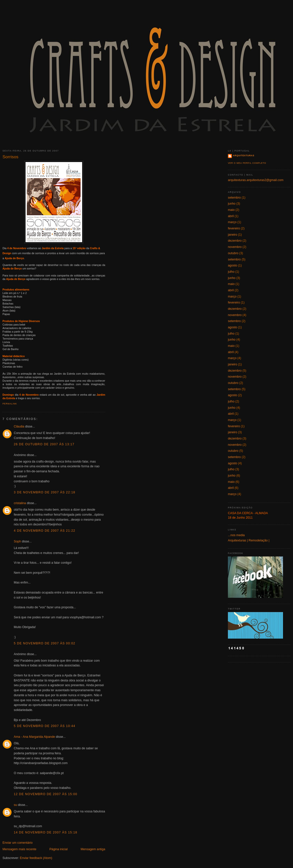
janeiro (233, 235)
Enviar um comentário (18, 843)
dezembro (235, 241)
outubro (233, 253)
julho (231, 272)
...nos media (236, 535)
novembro (235, 247)
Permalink (10, 404)
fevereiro (234, 228)
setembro (234, 198)
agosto (233, 265)
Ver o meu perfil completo (247, 163)
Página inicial (58, 849)
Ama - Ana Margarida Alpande (34, 737)
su (15, 805)
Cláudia (19, 426)
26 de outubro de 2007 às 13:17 (44, 444)
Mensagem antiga (93, 849)
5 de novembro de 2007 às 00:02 (45, 643)
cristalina (20, 503)
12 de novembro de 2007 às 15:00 (46, 794)
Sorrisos (10, 157)
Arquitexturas (244, 156)
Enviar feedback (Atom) (36, 858)
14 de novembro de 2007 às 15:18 (46, 832)
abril (231, 216)
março (232, 222)
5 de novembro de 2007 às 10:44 (45, 726)
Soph (17, 541)
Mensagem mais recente (19, 849)
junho (232, 204)
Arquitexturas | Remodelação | (249, 540)
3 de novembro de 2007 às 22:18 (45, 492)
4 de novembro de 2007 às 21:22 (45, 531)
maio (231, 210)
